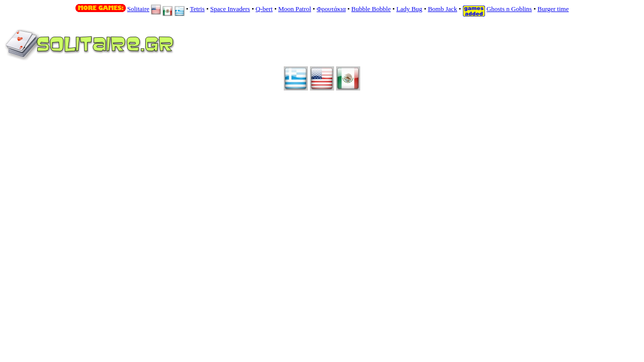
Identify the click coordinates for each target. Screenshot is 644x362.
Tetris (197, 9)
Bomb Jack (442, 9)
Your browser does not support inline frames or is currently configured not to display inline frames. (295, 49)
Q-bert (264, 9)
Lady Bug (410, 9)
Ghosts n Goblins (509, 9)
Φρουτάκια (331, 9)
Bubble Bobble (371, 9)
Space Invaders (230, 9)
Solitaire (138, 9)
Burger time (553, 9)
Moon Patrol (295, 9)
